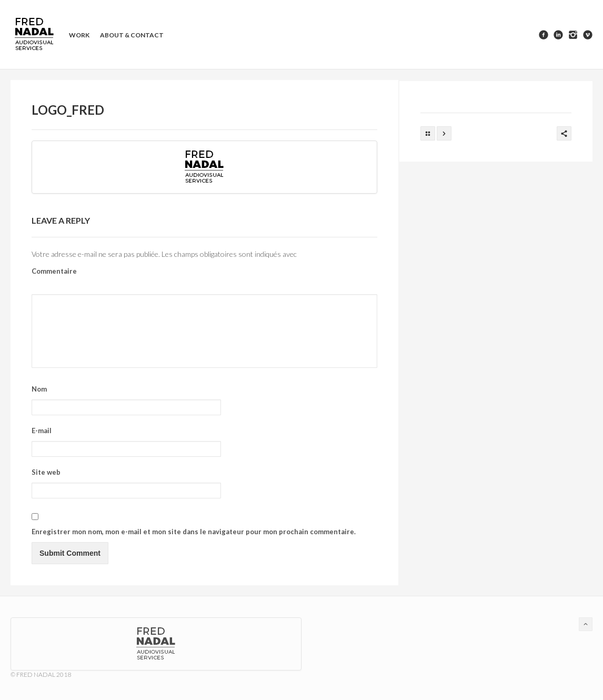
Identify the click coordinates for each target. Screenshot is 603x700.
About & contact (132, 35)
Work (79, 35)
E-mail (42, 431)
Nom (39, 389)
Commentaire (54, 271)
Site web (46, 472)
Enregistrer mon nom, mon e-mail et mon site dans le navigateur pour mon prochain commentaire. (194, 532)
